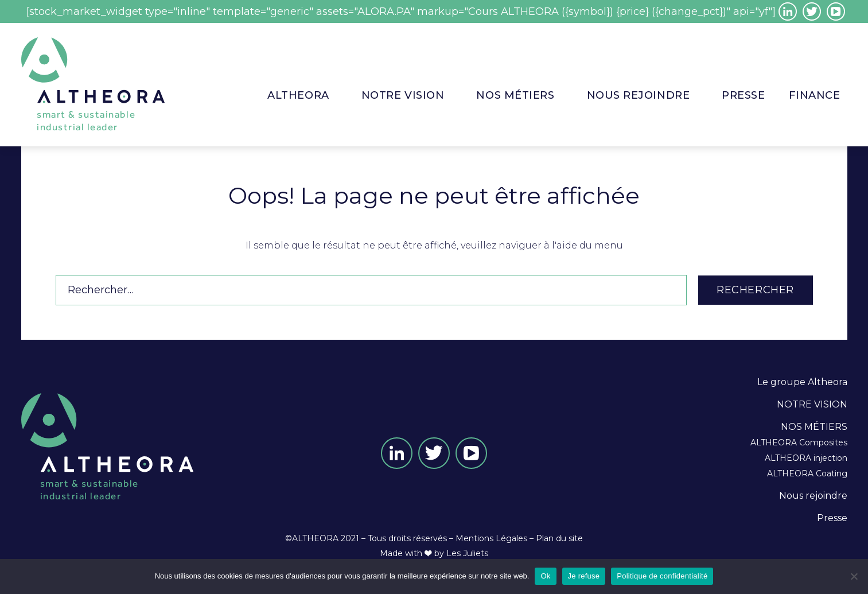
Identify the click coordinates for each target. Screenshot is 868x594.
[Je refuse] (854, 576)
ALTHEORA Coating (807, 473)
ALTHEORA (298, 95)
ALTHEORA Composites (799, 442)
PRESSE (743, 95)
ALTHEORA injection (806, 458)
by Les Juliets (461, 553)
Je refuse (584, 576)
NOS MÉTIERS (814, 427)
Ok (545, 576)
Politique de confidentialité (662, 576)
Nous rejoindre (639, 95)
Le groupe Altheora (802, 382)
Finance (815, 95)
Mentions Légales (491, 538)
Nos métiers (515, 95)
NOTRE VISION (403, 95)
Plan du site (559, 538)
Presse (832, 518)
